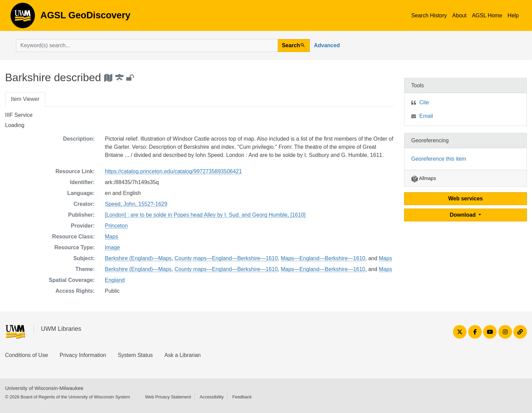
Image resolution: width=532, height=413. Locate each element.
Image (112, 247)
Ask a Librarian (183, 355)
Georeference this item (439, 159)
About (459, 15)
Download (464, 215)
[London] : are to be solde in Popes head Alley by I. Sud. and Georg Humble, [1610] (205, 215)
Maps (111, 237)
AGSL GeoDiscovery (23, 18)
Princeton (116, 226)
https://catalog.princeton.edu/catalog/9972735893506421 (173, 171)
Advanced (327, 45)
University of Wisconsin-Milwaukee (44, 388)
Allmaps (424, 178)
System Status (135, 355)
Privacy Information (83, 355)
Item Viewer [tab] (25, 99)
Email (426, 116)
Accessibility (212, 397)
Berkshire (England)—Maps (138, 258)
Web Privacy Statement (168, 397)
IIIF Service (19, 115)
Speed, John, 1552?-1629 (136, 204)
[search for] (147, 46)
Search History (429, 15)
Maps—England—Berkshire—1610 (323, 258)
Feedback (242, 397)
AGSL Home (487, 15)
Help (513, 15)
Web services (465, 199)
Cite (424, 102)
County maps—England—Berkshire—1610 (226, 258)
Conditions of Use (26, 355)
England (115, 280)
